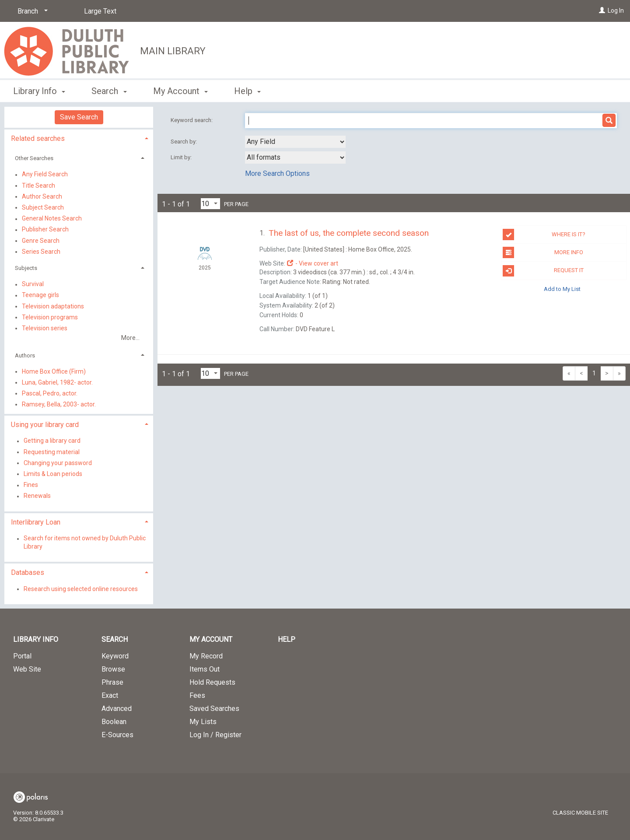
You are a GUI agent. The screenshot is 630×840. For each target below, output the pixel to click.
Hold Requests (212, 682)
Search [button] (109, 91)
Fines (31, 485)
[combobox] (295, 142)
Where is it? (544, 234)
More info (543, 252)
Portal (22, 656)
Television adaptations (53, 306)
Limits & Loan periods (53, 474)
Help (287, 639)
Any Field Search (45, 175)
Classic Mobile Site (580, 813)
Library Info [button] (39, 91)
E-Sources (117, 735)
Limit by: (182, 157)
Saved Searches (214, 709)
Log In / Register (215, 735)
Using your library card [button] (45, 425)
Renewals (37, 496)
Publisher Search (45, 230)
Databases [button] (28, 572)
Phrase (112, 682)
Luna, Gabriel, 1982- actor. (57, 382)
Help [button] (247, 91)
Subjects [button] (26, 268)
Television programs (50, 317)
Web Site (27, 669)
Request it (543, 271)
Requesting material (52, 452)
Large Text (100, 11)
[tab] (79, 138)
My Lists (203, 722)
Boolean (114, 722)
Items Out (205, 669)
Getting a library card (52, 441)
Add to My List (562, 289)
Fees (197, 695)
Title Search (38, 185)
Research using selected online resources (81, 589)
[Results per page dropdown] (210, 204)
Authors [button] (25, 355)
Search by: (184, 142)
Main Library (173, 51)
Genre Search (41, 241)
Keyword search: (192, 120)
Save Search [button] (79, 117)
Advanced (117, 709)
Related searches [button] (38, 138)
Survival (33, 284)
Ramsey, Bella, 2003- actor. (59, 404)
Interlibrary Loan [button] (36, 522)
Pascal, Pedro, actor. (50, 393)
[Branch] (31, 11)
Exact (110, 695)
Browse (113, 669)
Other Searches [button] (34, 158)
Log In (616, 10)
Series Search (41, 252)
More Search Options (277, 173)
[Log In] (602, 10)
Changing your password (58, 463)
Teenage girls (40, 295)
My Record (206, 656)
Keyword (115, 656)
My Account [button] (180, 91)
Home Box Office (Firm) (54, 371)
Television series (45, 328)
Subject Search (43, 207)
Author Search (42, 196)
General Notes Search (52, 219)
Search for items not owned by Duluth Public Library (85, 542)
